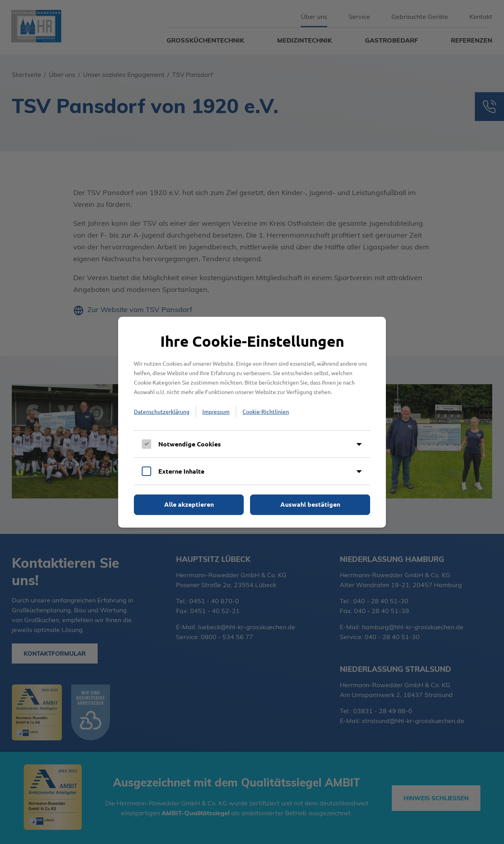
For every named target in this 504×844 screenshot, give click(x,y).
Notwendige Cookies (190, 444)
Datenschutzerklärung (162, 411)
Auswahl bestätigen (310, 504)
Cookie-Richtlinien (266, 411)
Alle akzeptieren (189, 504)
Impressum (216, 411)
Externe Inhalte (181, 471)
